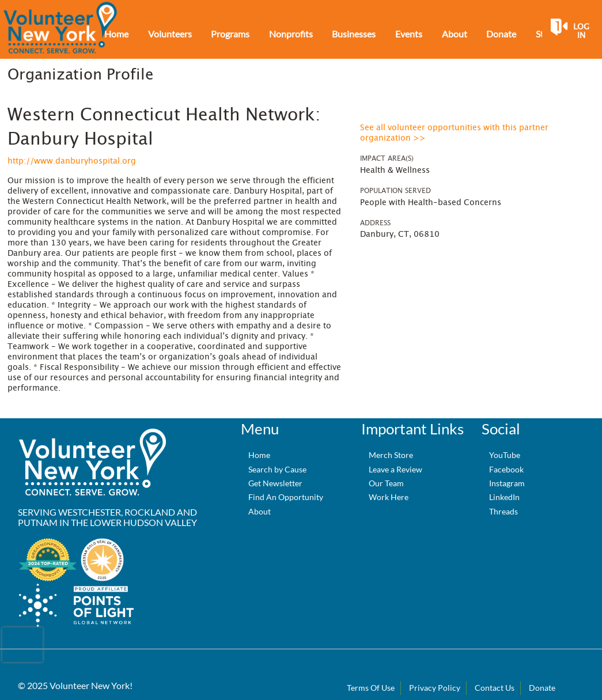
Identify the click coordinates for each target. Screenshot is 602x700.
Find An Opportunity (286, 497)
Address (375, 223)
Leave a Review (395, 469)
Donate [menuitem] (501, 34)
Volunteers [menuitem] (170, 34)
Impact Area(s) (387, 158)
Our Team (386, 483)
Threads (503, 511)
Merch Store (391, 455)
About (260, 511)
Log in (581, 31)
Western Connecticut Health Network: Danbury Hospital (164, 127)
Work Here (389, 497)
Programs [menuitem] (230, 34)
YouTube (505, 455)
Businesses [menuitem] (354, 34)
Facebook (506, 469)
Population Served (395, 191)
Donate (542, 688)
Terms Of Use (371, 688)
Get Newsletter (275, 483)
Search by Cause (277, 469)
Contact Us (495, 688)
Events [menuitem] (409, 34)
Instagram (507, 483)
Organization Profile (80, 75)
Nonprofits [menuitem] (291, 34)
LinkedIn (504, 497)
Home (259, 455)
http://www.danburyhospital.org (72, 161)
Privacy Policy (435, 688)
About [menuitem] (455, 34)
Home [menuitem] (116, 34)
